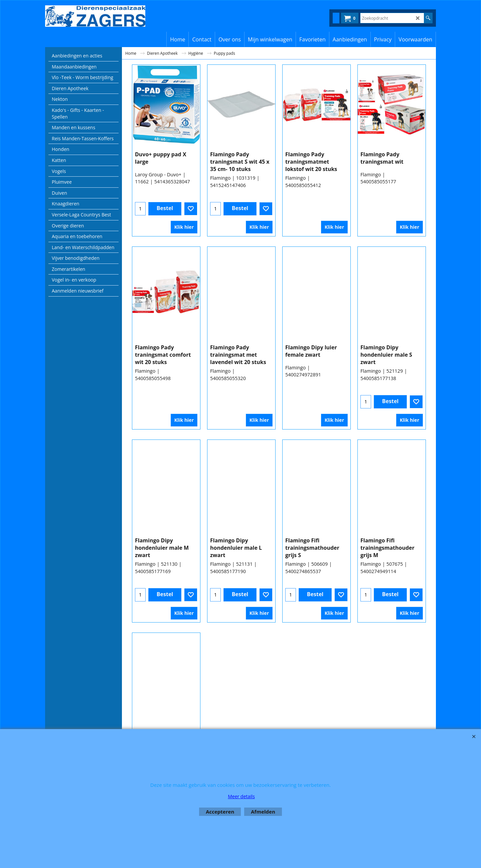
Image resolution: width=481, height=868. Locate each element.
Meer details (241, 796)
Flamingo (220, 189)
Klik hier (184, 231)
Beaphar (370, 713)
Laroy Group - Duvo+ (158, 182)
